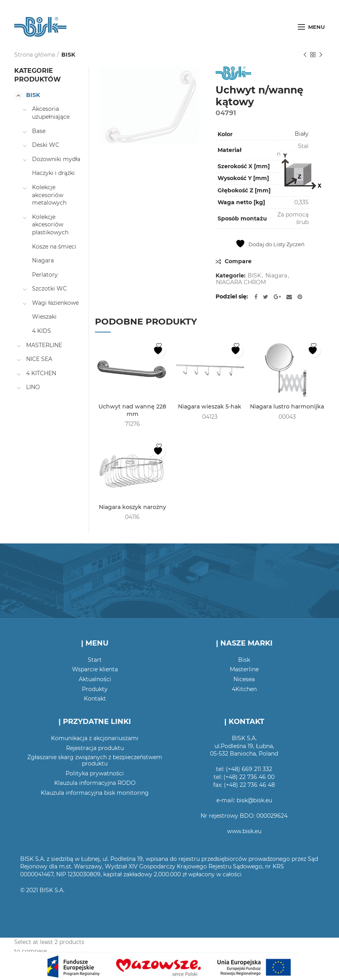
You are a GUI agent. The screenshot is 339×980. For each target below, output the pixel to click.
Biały (302, 134)
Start (95, 660)
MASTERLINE (44, 345)
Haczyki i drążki (53, 173)
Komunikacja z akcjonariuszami (95, 738)
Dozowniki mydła (56, 159)
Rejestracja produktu (95, 748)
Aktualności (95, 679)
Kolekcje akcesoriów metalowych (49, 195)
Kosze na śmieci (54, 247)
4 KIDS (42, 331)
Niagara (276, 276)
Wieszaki (44, 317)
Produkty (95, 689)
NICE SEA (39, 359)
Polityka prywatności (95, 773)
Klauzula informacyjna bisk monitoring (95, 793)
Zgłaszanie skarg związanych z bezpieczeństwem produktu (95, 760)
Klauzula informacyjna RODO (95, 783)
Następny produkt (321, 55)
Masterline (244, 669)
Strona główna (35, 55)
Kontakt (95, 699)
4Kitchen (244, 689)
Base (39, 131)
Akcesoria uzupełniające (51, 113)
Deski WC (46, 145)
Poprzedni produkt (305, 55)
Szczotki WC (49, 289)
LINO (33, 387)
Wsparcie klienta (95, 669)
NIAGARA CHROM (241, 282)
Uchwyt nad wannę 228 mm (132, 410)
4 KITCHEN (41, 373)
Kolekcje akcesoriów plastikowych (50, 225)
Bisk (244, 660)
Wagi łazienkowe (55, 303)
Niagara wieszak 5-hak (210, 406)
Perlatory (45, 275)
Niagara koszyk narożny (133, 507)
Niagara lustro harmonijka (287, 406)
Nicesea (244, 679)
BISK (68, 55)
